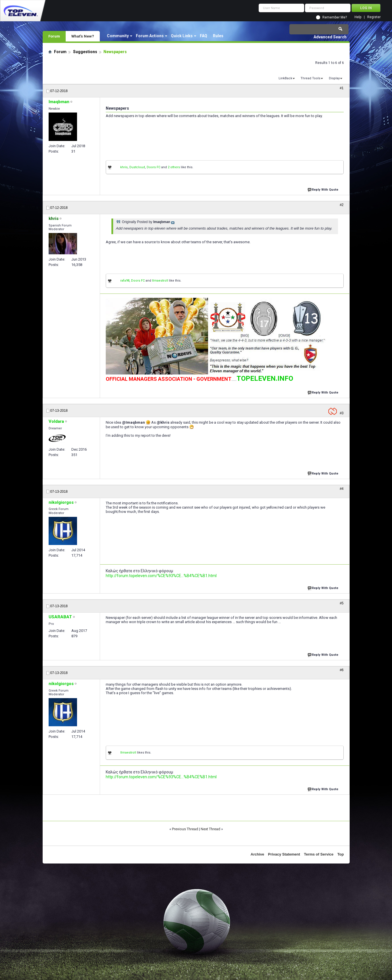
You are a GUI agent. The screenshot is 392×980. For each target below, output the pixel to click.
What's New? (83, 36)
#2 (342, 205)
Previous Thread (185, 829)
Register (374, 17)
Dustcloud (137, 167)
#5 (342, 603)
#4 (342, 489)
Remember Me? (335, 17)
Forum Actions (150, 36)
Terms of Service (319, 854)
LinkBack (285, 78)
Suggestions (85, 52)
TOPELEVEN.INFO (265, 378)
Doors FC (154, 167)
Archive (258, 854)
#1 (342, 88)
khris (124, 167)
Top (341, 854)
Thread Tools (310, 78)
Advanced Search (330, 37)
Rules (218, 36)
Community (118, 36)
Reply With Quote (323, 189)
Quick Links (182, 36)
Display (334, 78)
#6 (342, 670)
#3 (342, 413)
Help (358, 17)
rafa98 (125, 281)
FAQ (204, 36)
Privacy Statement (284, 854)
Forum (54, 36)
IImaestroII (160, 281)
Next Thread (210, 829)
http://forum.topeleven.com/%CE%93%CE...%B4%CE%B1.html (161, 576)
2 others (174, 167)
